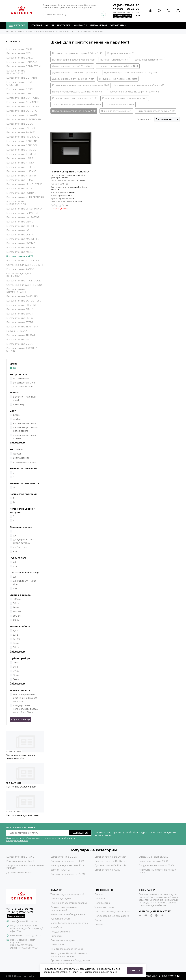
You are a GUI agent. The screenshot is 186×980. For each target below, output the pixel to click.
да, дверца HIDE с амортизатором (23, 541)
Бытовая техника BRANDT (21, 857)
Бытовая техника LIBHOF (21, 222)
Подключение (103, 903)
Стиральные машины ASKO (154, 857)
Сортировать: (144, 119)
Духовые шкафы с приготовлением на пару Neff (131, 73)
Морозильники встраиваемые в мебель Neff (139, 85)
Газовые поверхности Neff (148, 60)
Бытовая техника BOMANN (22, 78)
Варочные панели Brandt (20, 861)
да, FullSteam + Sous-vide (25, 583)
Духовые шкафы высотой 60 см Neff (118, 66)
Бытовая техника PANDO (20, 269)
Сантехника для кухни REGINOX (24, 285)
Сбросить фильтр (21, 719)
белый (17, 415)
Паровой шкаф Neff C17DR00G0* (70, 172)
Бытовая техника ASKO (19, 49)
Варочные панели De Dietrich (111, 861)
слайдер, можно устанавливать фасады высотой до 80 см (26, 709)
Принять (135, 971)
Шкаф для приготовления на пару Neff (74, 111)
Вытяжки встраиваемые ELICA (67, 861)
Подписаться (80, 833)
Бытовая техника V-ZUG (20, 344)
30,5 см (17, 599)
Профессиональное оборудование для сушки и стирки (70, 962)
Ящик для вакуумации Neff (116, 111)
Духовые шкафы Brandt (19, 873)
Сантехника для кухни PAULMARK (19, 275)
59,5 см (17, 616)
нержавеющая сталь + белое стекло (25, 429)
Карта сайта (29, 976)
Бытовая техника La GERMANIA (24, 209)
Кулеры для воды (60, 919)
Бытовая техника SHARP (20, 314)
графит (17, 419)
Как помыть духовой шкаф (21, 787)
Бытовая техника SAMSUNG (22, 296)
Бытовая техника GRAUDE (21, 150)
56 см (16, 607)
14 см (16, 643)
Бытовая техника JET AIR (20, 189)
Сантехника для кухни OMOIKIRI (25, 265)
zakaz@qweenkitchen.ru (24, 921)
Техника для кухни (61, 899)
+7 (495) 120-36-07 (126, 9)
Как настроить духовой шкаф (23, 815)
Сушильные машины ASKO (153, 861)
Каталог (17, 25)
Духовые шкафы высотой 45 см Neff (72, 66)
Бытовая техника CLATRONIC (23, 98)
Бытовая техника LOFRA (20, 235)
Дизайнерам (98, 25)
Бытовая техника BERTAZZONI (24, 66)
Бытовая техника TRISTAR (21, 335)
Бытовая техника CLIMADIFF (23, 102)
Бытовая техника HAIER (20, 158)
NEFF (16, 368)
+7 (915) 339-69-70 (126, 5)
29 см (16, 663)
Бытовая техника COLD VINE (23, 107)
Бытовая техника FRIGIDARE (23, 137)
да (15, 535)
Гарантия (100, 899)
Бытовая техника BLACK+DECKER (16, 72)
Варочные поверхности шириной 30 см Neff (77, 53)
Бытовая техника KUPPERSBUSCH (16, 203)
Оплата (99, 894)
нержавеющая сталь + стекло (25, 437)
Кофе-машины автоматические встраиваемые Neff (80, 85)
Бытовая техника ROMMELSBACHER (17, 291)
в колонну (19, 404)
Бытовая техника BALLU (20, 58)
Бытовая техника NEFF (20, 256)
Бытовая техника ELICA (19, 124)
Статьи (98, 920)
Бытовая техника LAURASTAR (23, 217)
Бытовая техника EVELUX (21, 128)
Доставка (64, 25)
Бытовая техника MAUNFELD (23, 239)
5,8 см (16, 639)
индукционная (21, 458)
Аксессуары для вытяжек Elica (67, 865)
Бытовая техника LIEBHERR (22, 226)
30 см (16, 603)
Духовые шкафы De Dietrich (110, 865)
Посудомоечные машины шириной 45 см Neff (78, 92)
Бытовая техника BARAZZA (22, 62)
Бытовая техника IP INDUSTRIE (24, 184)
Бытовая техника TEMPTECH (22, 327)
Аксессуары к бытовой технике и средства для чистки (69, 955)
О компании (118, 25)
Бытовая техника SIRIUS (20, 309)
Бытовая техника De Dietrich (110, 857)
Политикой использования (86, 972)
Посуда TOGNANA (17, 331)
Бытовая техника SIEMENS (21, 305)
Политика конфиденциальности (112, 912)
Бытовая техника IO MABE (21, 180)
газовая (17, 454)
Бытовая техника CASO (19, 94)
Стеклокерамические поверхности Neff (74, 98)
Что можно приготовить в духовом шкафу (21, 757)
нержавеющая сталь (24, 423)
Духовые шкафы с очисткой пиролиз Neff (75, 73)
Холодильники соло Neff (120, 105)
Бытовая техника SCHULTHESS (24, 301)
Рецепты (99, 925)
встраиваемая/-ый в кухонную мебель (24, 384)
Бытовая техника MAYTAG (21, 243)
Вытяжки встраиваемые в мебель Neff (73, 60)
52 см (16, 675)
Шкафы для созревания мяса (67, 949)
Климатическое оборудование (68, 914)
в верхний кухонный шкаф (24, 398)
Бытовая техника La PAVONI (22, 213)
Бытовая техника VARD (19, 340)
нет (15, 551)
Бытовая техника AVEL (19, 53)
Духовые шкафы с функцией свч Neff (73, 79)
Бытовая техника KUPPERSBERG (25, 197)
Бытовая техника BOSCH (20, 89)
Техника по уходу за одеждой (67, 894)
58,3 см (17, 612)
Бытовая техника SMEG (19, 318)
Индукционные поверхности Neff (118, 79)
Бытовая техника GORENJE (22, 154)
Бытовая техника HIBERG (21, 167)
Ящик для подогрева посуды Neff (156, 111)
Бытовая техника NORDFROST (24, 261)
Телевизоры (57, 945)
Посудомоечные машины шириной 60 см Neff (135, 92)
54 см (16, 679)
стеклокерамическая (25, 462)
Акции (50, 25)
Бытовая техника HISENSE (21, 171)
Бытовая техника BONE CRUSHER (20, 84)
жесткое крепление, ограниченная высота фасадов (25, 698)
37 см (16, 671)
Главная (37, 25)
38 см (16, 647)
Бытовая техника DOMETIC (22, 111)
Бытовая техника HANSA (20, 163)
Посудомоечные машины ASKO (156, 865)
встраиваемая (21, 379)
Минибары (56, 927)
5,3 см (16, 631)
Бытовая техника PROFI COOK (24, 281)
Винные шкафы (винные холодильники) (64, 909)
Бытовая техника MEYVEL (21, 248)
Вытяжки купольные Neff (114, 60)
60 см (16, 620)
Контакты (80, 25)
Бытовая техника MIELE (20, 252)
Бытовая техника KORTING (21, 193)
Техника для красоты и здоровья (69, 903)
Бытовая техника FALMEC (21, 132)
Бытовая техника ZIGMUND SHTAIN (22, 350)
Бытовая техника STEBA (20, 322)
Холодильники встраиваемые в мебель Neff (77, 105)
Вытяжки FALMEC (61, 870)
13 (14, 488)
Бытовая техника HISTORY (21, 176)
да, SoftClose (20, 547)
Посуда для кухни (61, 932)
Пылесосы (56, 936)
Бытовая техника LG (18, 230)
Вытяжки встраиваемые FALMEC (69, 874)
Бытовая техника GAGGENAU (23, 141)
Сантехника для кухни (63, 940)
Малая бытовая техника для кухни (69, 923)
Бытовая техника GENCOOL (22, 145)
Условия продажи (104, 907)
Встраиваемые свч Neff (120, 53)
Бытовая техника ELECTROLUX (24, 119)
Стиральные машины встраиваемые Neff (125, 98)
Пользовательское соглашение (112, 916)
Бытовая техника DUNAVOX (22, 115)
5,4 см (16, 635)
